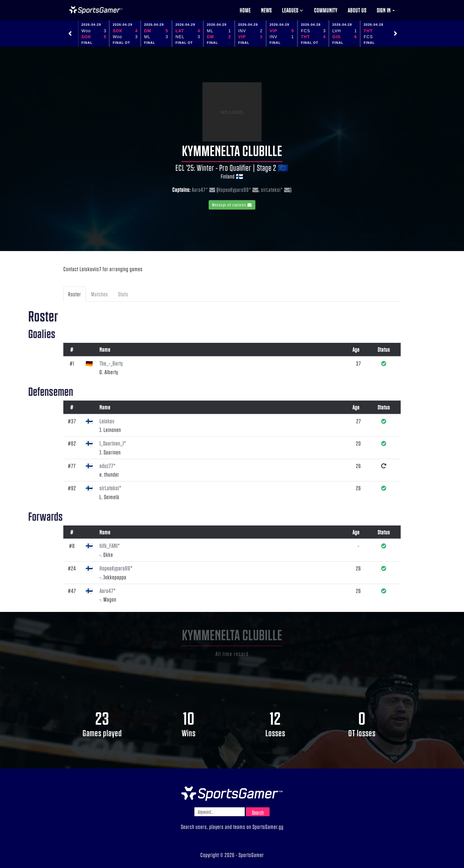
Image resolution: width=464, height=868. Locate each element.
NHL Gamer (96, 10)
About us (357, 10)
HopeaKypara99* (235, 189)
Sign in (386, 10)
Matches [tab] (100, 294)
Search (258, 812)
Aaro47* (200, 189)
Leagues (293, 10)
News (266, 10)
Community (326, 10)
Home (245, 10)
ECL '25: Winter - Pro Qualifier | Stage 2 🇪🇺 (232, 168)
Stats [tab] (123, 294)
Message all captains (232, 205)
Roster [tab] (75, 294)
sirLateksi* (272, 189)
